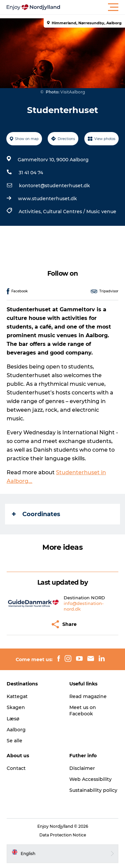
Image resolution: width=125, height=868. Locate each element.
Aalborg (16, 730)
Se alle (14, 741)
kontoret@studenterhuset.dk (54, 186)
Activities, (31, 212)
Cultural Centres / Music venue (80, 212)
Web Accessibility (90, 779)
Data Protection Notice (63, 835)
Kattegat (17, 696)
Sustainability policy (93, 790)
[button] (92, 7)
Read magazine (88, 696)
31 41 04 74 (31, 173)
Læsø (13, 719)
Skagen (16, 707)
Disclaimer (82, 768)
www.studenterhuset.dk (47, 199)
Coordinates (36, 514)
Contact (16, 768)
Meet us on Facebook (83, 710)
